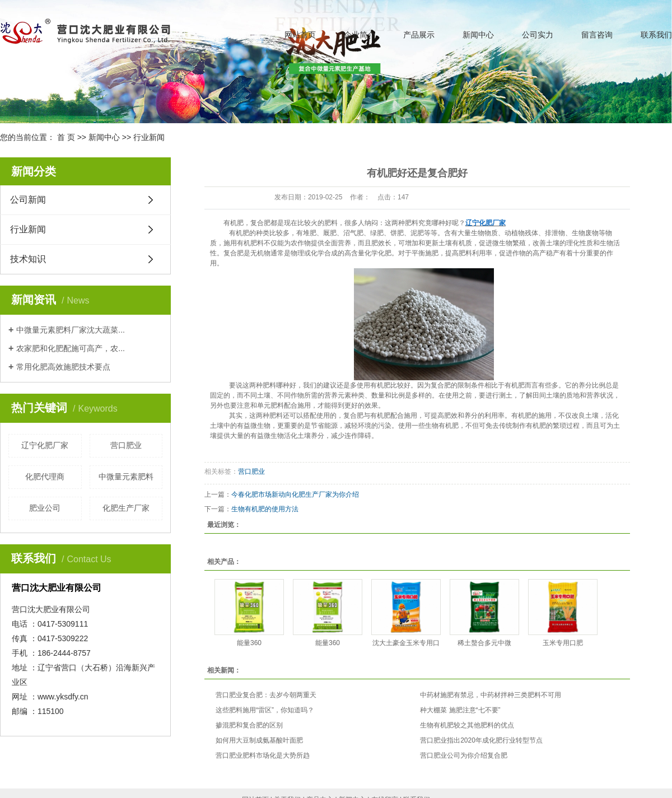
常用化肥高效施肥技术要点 (63, 367)
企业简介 (360, 35)
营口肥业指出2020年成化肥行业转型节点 (481, 740)
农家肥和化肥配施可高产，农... (71, 348)
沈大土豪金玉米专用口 (406, 643)
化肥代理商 (45, 477)
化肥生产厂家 (126, 508)
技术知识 (28, 259)
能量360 (249, 643)
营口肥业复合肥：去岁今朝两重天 (266, 695)
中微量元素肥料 (126, 477)
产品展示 (419, 35)
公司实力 (538, 35)
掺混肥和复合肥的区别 (249, 725)
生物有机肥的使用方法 (265, 509)
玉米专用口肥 (563, 643)
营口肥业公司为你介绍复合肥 (464, 755)
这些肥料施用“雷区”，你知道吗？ (265, 710)
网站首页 (300, 35)
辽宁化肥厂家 (45, 445)
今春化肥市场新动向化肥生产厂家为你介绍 (295, 494)
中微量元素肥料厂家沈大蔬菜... (71, 330)
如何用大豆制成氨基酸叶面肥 (259, 740)
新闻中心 (478, 35)
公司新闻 (28, 200)
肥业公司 (45, 508)
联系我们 (656, 35)
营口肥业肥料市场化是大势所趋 (263, 755)
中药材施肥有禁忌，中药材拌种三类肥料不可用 (491, 695)
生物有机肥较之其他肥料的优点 (467, 725)
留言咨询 (597, 35)
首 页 (66, 137)
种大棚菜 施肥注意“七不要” (460, 710)
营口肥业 (126, 445)
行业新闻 (149, 137)
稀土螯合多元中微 (484, 643)
